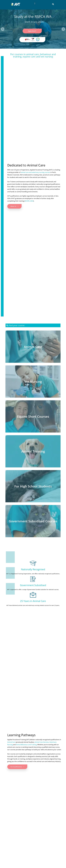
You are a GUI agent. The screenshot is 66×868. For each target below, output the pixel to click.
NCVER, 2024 (29, 201)
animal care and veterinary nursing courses (35, 172)
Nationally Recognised (33, 569)
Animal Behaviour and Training (26, 745)
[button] (35, 3)
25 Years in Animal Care (33, 601)
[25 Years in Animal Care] (33, 595)
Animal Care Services (42, 742)
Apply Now (32, 31)
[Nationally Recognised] (33, 563)
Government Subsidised (33, 585)
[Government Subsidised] (33, 579)
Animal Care (11, 742)
